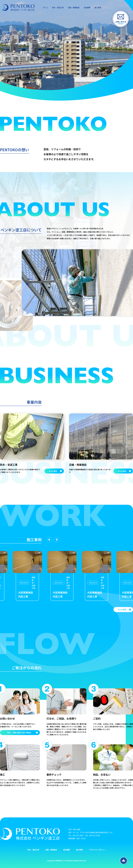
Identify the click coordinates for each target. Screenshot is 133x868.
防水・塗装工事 (58, 7)
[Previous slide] (49, 540)
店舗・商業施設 (74, 7)
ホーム (45, 7)
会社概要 (87, 7)
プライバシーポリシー (97, 850)
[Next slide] (57, 540)
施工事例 (98, 7)
